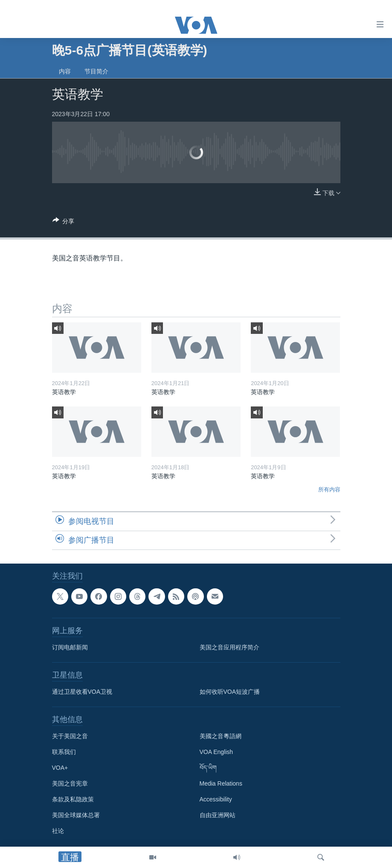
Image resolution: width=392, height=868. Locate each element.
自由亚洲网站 (218, 815)
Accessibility (216, 799)
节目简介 (96, 71)
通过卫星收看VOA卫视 (82, 692)
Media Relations (221, 783)
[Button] (64, 223)
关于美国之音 (70, 736)
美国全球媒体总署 (76, 815)
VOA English (216, 752)
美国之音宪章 (70, 783)
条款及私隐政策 (73, 799)
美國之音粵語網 (221, 736)
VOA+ (60, 768)
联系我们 (64, 752)
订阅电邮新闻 (70, 647)
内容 (65, 71)
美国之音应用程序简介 (229, 647)
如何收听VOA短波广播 (230, 692)
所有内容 (329, 490)
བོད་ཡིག (208, 768)
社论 (58, 831)
